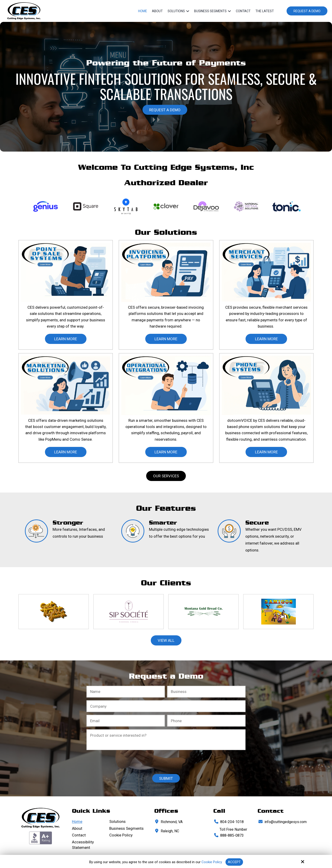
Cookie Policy (212, 862)
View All (166, 640)
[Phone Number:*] (206, 721)
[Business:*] (206, 692)
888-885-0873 (232, 835)
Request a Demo (307, 11)
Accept (234, 862)
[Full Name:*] (126, 692)
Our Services (166, 476)
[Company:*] (166, 706)
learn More (66, 339)
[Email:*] (126, 721)
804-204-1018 (232, 822)
